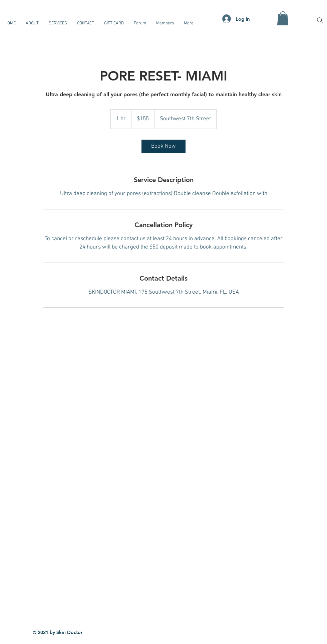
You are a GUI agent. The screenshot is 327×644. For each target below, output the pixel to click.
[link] (163, 146)
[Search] (320, 20)
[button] (283, 18)
